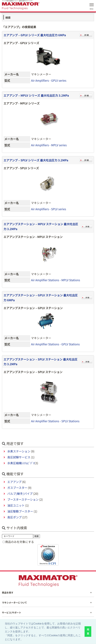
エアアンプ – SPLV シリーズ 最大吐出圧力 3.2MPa (36, 160)
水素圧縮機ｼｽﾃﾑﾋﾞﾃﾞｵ (21, 463)
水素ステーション (19, 451)
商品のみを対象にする (20, 542)
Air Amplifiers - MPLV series (49, 145)
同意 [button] (88, 632)
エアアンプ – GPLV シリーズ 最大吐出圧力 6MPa (35, 35)
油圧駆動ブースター (20, 511)
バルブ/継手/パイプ (20, 494)
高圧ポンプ (14, 517)
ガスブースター (17, 488)
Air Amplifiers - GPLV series (49, 80)
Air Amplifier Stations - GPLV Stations (55, 344)
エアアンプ (14, 482)
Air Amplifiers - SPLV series (49, 209)
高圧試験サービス (19, 457)
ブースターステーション (23, 499)
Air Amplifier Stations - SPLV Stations (55, 421)
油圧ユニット (16, 505)
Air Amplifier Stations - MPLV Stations (56, 280)
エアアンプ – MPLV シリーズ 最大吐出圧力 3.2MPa (36, 95)
